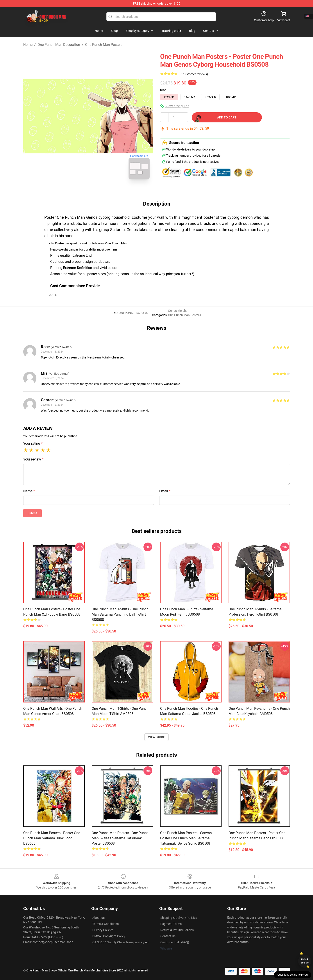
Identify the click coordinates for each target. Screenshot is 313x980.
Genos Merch (177, 311)
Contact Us (168, 936)
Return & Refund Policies (177, 930)
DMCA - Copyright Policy (109, 936)
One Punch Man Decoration (59, 45)
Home (28, 45)
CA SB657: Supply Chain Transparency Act (121, 942)
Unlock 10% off (305, 961)
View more (157, 737)
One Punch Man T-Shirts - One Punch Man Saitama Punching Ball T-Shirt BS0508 (120, 614)
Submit (32, 513)
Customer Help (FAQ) (175, 942)
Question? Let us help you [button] (293, 975)
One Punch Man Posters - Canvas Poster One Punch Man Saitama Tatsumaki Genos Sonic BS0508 (186, 838)
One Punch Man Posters (104, 45)
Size (163, 90)
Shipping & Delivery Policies (179, 918)
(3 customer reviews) (194, 74)
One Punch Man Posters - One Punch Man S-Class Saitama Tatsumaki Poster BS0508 (120, 838)
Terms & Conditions (106, 924)
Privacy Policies (103, 930)
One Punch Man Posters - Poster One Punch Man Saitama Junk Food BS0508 (52, 838)
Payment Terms (171, 924)
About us (98, 918)
